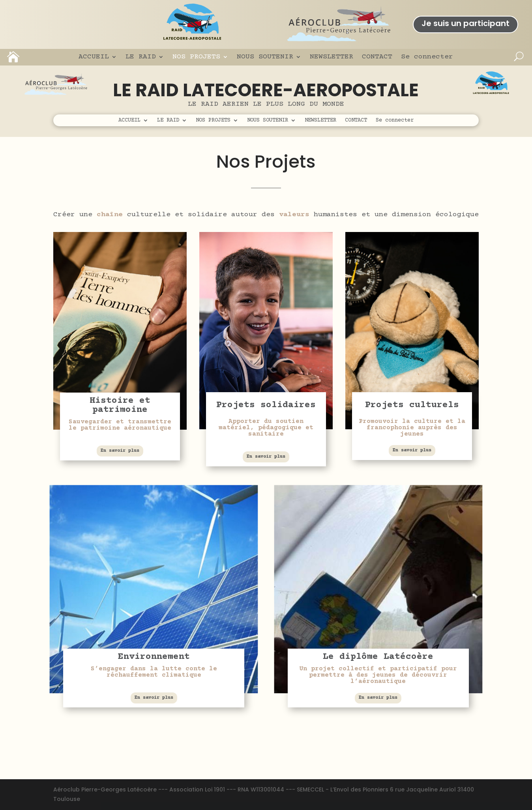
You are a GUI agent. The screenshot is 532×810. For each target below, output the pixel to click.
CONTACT (377, 57)
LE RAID (141, 57)
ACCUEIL (94, 57)
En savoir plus (120, 451)
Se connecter (427, 57)
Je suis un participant (466, 23)
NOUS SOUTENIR (265, 57)
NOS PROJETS (196, 57)
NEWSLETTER (332, 57)
